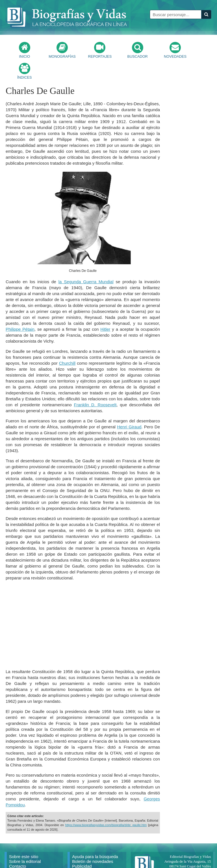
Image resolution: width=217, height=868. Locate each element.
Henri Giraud (129, 406)
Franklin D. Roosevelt (95, 384)
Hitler (105, 308)
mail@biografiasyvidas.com (190, 855)
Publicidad (82, 845)
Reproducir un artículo (30, 850)
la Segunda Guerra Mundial (86, 261)
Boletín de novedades (93, 840)
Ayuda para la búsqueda (95, 836)
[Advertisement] (83, 604)
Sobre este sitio (24, 836)
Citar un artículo (24, 855)
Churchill (67, 342)
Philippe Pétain (20, 308)
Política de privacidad (92, 855)
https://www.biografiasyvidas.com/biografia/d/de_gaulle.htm (106, 804)
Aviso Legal (83, 850)
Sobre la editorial (25, 840)
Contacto (18, 845)
